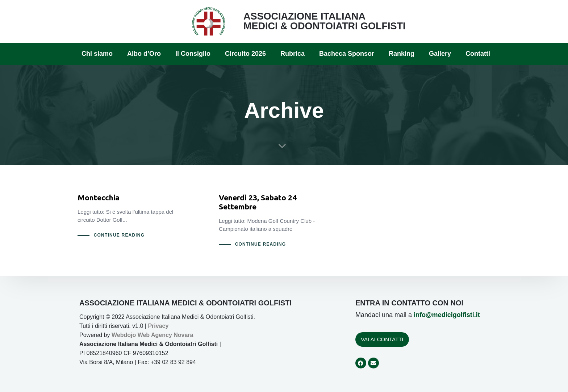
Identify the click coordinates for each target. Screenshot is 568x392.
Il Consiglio (193, 54)
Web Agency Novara (166, 335)
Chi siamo (97, 54)
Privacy (158, 326)
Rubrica (293, 54)
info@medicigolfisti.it (447, 315)
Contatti (478, 54)
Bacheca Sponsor (347, 54)
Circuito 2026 (245, 54)
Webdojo (124, 335)
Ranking (402, 54)
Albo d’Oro (144, 54)
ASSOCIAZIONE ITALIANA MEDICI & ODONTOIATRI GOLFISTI (325, 21)
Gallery (440, 54)
